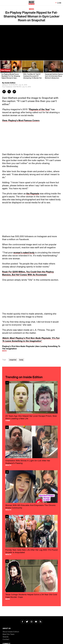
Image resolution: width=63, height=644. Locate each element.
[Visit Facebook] (23, 622)
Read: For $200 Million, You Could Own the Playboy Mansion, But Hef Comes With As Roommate (28, 273)
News (31, 9)
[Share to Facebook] (4, 92)
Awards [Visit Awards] (5, 637)
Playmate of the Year (39, 109)
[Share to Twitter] (9, 92)
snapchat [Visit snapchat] (13, 360)
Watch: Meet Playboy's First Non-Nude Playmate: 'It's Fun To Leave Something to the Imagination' (31, 339)
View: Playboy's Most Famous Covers (21, 120)
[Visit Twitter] (27, 622)
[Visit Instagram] (31, 622)
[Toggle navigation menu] (3, 3)
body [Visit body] (21, 360)
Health (8, 465)
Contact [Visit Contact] (6, 639)
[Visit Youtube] (36, 622)
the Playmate (33, 194)
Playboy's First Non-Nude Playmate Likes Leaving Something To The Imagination (31, 347)
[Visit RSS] (40, 622)
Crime (8, 420)
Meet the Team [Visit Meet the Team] (8, 634)
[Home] (32, 3)
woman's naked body (24, 253)
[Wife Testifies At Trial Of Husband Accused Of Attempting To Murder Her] (33, 70)
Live (59, 3)
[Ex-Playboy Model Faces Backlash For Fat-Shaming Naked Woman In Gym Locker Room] (11, 70)
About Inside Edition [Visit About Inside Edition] (11, 632)
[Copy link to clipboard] (14, 92)
